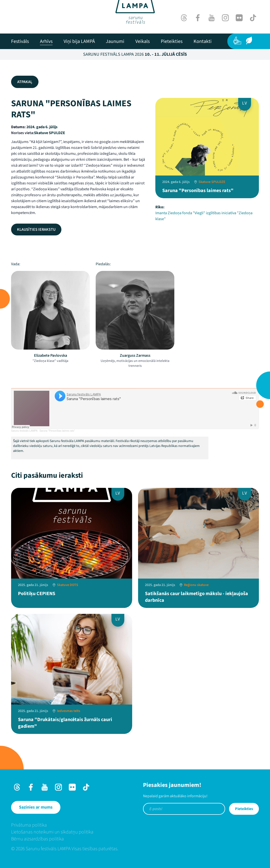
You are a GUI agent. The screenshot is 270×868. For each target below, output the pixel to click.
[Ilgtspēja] (249, 40)
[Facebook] (198, 18)
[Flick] (239, 18)
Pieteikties (244, 809)
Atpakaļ (25, 82)
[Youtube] (212, 18)
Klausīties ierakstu (36, 230)
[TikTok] (253, 18)
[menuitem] (20, 41)
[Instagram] (225, 18)
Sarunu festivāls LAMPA (24, 431)
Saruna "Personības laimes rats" (57, 431)
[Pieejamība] (237, 40)
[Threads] (184, 18)
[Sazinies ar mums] (36, 807)
